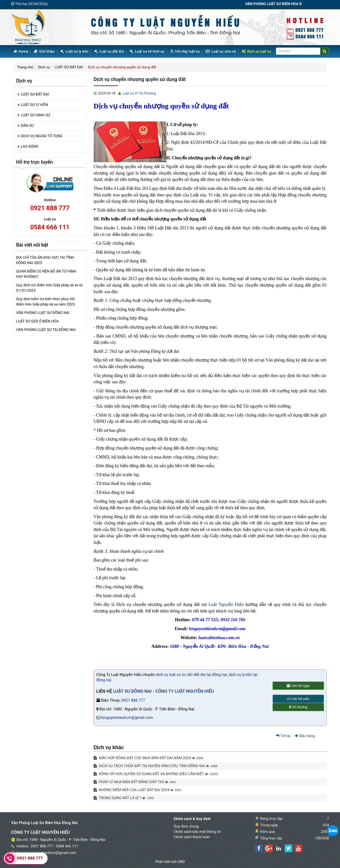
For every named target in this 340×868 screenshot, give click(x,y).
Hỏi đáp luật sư (185, 51)
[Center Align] (325, 51)
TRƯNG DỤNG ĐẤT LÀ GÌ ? (124, 798)
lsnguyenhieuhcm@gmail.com (127, 718)
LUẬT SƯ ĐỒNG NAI (132, 691)
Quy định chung (186, 826)
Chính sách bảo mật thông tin (198, 832)
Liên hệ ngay (298, 686)
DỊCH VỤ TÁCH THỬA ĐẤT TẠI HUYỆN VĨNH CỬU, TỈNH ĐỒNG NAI (156, 766)
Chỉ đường (298, 707)
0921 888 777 (133, 700)
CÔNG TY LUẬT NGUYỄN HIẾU (185, 691)
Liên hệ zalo (298, 699)
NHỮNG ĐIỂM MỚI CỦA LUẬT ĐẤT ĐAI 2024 (138, 790)
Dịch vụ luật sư (257, 51)
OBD (181, 862)
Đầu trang (305, 736)
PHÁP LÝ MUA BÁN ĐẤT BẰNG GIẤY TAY (135, 782)
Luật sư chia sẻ (221, 51)
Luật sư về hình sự (147, 51)
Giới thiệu (44, 51)
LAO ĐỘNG (30, 146)
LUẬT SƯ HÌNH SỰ (36, 115)
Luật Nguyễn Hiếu (226, 604)
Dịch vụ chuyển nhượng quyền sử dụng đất (122, 67)
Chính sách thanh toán (192, 837)
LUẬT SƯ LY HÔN (34, 105)
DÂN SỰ (27, 126)
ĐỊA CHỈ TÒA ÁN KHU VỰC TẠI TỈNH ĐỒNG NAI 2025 (45, 260)
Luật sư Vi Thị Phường (139, 93)
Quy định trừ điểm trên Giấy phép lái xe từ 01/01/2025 (50, 288)
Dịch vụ (44, 67)
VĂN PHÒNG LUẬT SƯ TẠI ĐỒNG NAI (46, 330)
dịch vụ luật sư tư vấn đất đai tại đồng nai (191, 675)
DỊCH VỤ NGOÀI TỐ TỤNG (42, 136)
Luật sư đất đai (109, 51)
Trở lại (283, 736)
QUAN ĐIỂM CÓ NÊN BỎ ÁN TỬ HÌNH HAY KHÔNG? (46, 274)
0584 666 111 (50, 227)
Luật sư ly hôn (74, 51)
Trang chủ (25, 67)
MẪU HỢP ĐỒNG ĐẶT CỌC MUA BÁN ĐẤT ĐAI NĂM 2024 (149, 758)
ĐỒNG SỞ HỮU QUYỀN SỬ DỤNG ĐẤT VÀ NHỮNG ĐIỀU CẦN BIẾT (156, 774)
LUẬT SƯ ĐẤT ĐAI (69, 67)
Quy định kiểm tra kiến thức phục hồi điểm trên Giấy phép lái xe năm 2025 (46, 302)
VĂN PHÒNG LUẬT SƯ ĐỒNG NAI (43, 313)
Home (21, 51)
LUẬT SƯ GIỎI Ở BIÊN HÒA (37, 321)
